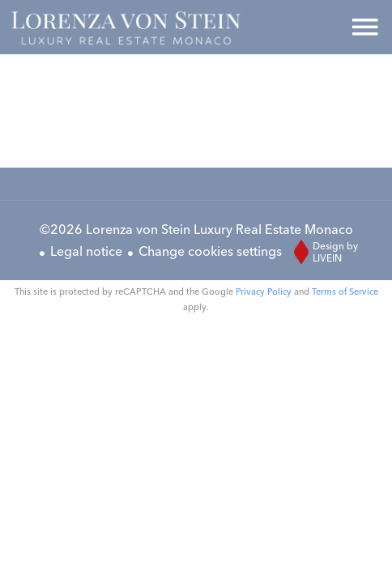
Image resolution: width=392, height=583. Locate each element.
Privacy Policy (264, 291)
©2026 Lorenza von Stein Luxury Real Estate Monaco (196, 229)
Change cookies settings (210, 251)
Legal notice (86, 251)
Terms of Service (345, 291)
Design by (322, 252)
